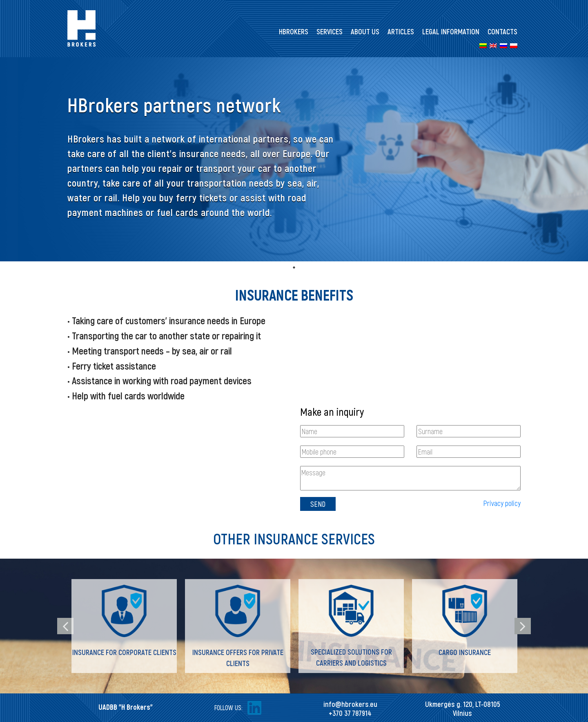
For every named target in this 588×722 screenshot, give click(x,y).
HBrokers (294, 31)
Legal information (451, 31)
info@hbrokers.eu (350, 704)
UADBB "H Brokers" (126, 707)
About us (365, 31)
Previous (65, 626)
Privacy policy (502, 503)
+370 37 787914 (350, 713)
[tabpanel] (294, 159)
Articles (401, 31)
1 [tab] (294, 267)
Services (330, 31)
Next (523, 626)
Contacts (502, 31)
